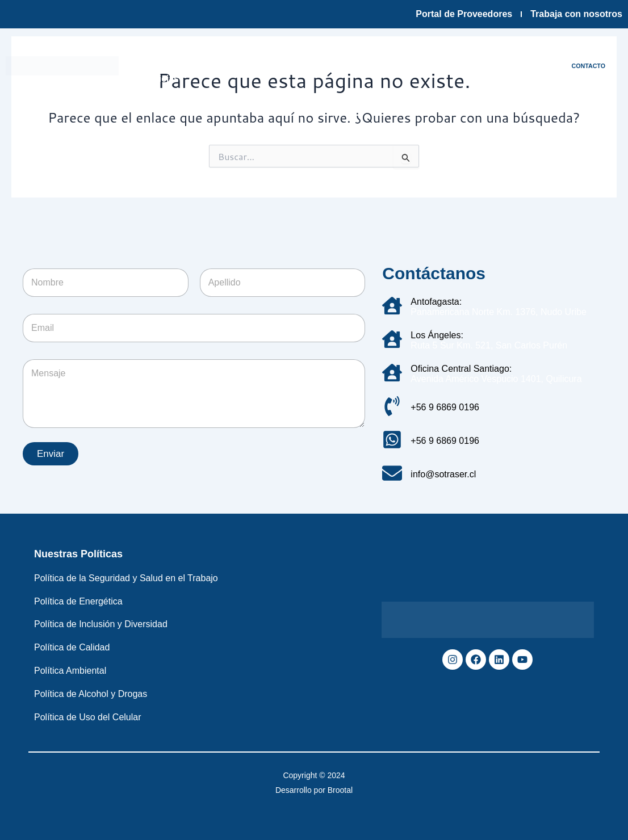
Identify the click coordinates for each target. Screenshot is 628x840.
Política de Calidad (72, 647)
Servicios (389, 52)
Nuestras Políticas (78, 554)
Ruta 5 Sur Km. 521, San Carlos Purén (489, 345)
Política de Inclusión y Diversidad (101, 624)
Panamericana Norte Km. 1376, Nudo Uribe (499, 312)
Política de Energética (78, 601)
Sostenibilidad (457, 52)
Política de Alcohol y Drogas (91, 694)
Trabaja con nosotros (576, 14)
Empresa (195, 52)
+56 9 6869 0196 (445, 407)
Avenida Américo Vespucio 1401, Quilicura (496, 379)
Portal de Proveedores (464, 14)
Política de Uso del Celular (88, 717)
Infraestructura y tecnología (292, 52)
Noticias (162, 79)
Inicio (148, 52)
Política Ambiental (70, 671)
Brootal (340, 790)
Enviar (51, 454)
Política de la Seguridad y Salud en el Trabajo (126, 578)
